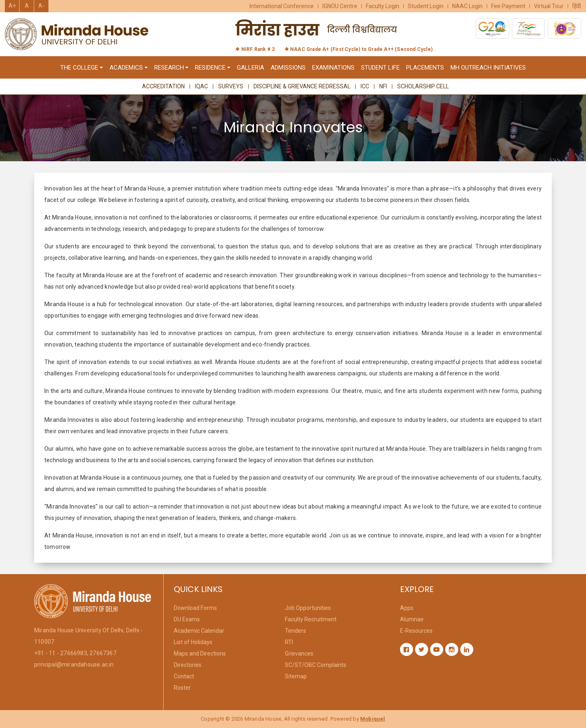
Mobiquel (373, 719)
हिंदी (577, 6)
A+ (12, 6)
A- (41, 6)
